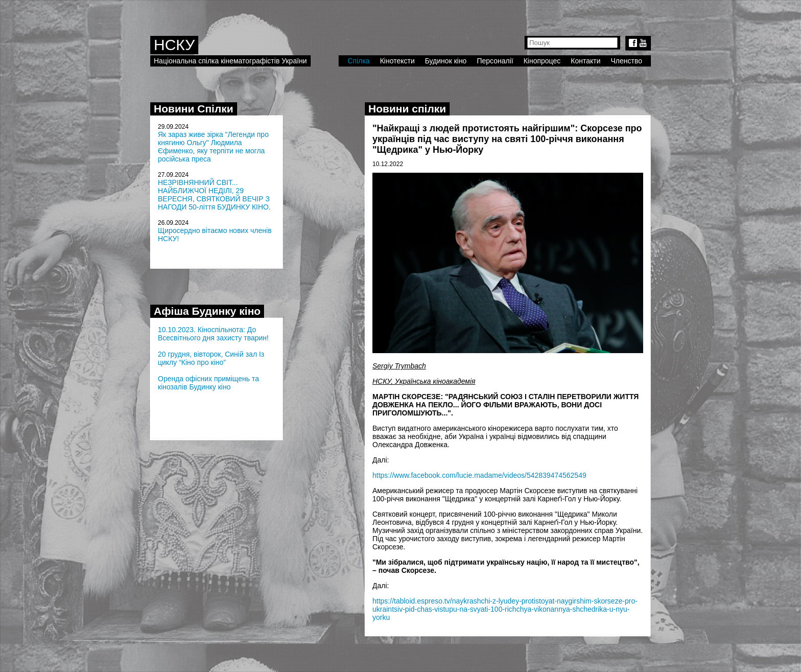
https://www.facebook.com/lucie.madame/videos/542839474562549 (479, 475)
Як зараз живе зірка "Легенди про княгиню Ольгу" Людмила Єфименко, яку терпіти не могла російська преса (213, 147)
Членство (627, 61)
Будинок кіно (446, 61)
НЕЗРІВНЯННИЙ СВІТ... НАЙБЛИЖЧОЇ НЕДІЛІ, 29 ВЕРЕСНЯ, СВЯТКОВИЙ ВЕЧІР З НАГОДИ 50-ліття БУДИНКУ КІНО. (214, 195)
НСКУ (174, 45)
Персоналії (495, 61)
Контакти (585, 61)
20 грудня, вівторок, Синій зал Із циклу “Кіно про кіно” (211, 358)
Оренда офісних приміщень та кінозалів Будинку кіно (208, 383)
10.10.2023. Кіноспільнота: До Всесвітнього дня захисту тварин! (213, 334)
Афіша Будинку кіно (207, 311)
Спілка (358, 61)
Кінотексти (397, 61)
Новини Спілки (194, 109)
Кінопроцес (542, 61)
